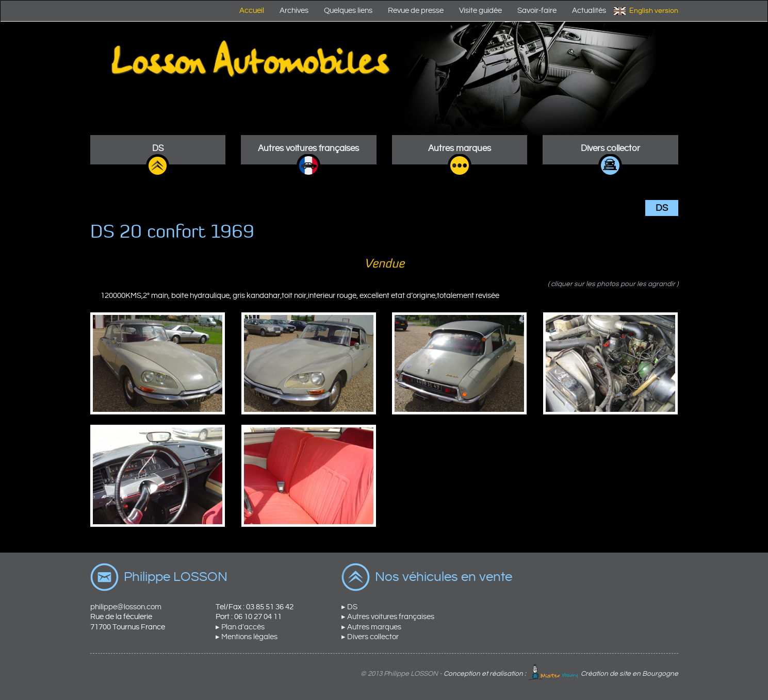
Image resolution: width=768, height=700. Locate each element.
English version (654, 11)
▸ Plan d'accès (240, 627)
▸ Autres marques (371, 627)
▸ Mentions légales (247, 637)
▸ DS (349, 607)
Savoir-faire (537, 11)
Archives (294, 11)
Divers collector (610, 148)
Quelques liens (348, 11)
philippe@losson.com (126, 607)
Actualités (589, 11)
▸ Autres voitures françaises (388, 617)
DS (158, 148)
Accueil (252, 11)
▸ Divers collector (370, 637)
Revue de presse (416, 11)
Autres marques (460, 148)
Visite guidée (480, 11)
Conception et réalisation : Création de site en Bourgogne (561, 674)
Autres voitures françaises (308, 148)
